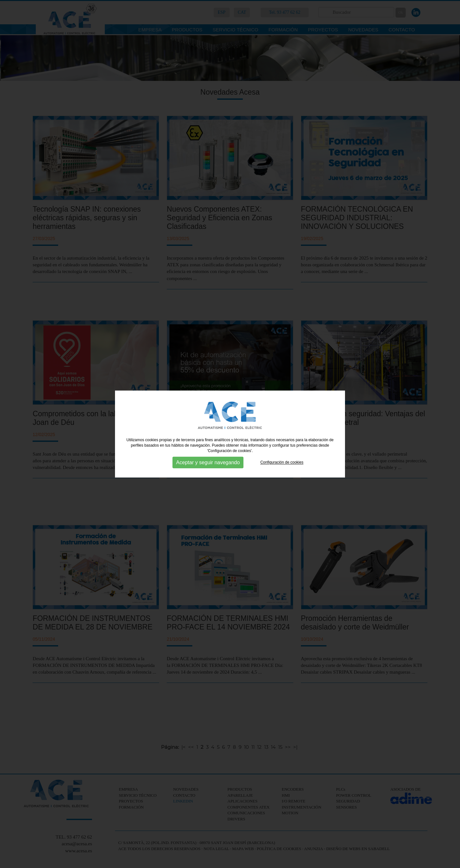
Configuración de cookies (282, 462)
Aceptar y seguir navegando (208, 462)
